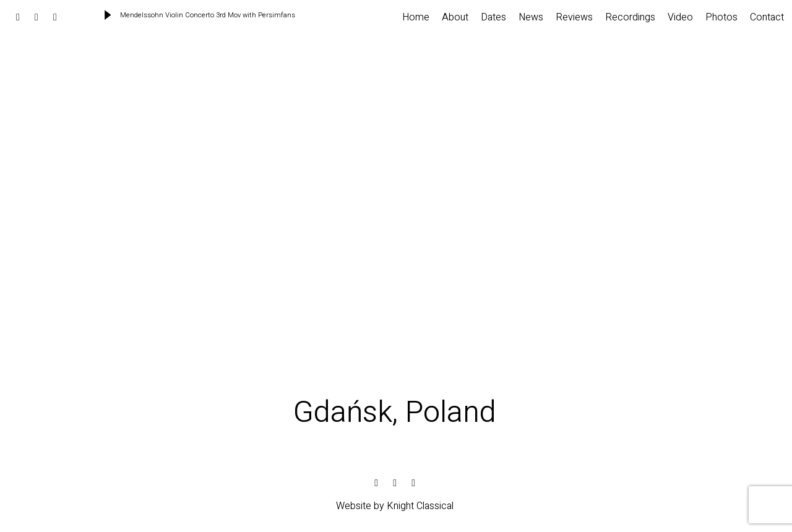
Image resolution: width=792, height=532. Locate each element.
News (531, 17)
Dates (493, 17)
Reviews (574, 17)
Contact (767, 17)
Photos (721, 17)
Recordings (630, 17)
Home (416, 17)
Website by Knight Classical (395, 506)
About (455, 17)
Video (680, 17)
